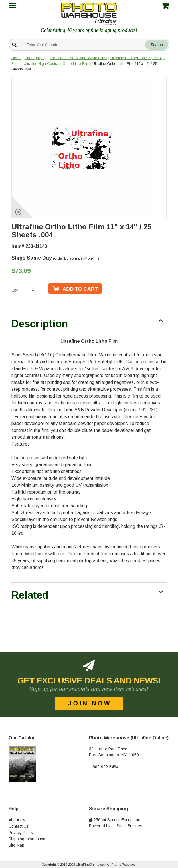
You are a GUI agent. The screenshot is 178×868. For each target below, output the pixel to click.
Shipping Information (27, 839)
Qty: (15, 290)
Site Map (16, 845)
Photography (36, 58)
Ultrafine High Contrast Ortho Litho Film (56, 64)
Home (16, 58)
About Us (17, 820)
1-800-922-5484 (104, 767)
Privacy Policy (21, 833)
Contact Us (19, 826)
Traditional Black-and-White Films (78, 58)
